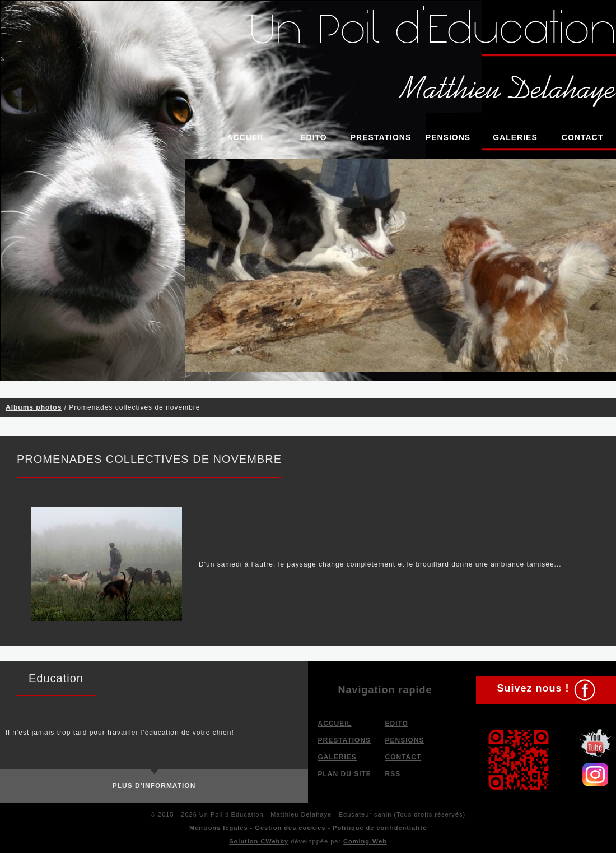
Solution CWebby (259, 841)
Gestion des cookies (290, 828)
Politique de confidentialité (380, 828)
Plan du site (345, 774)
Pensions (448, 137)
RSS (393, 774)
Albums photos (34, 407)
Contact (582, 137)
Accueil (246, 137)
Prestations (381, 137)
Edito (314, 137)
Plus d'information (154, 786)
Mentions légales (219, 828)
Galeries (515, 137)
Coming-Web (365, 841)
